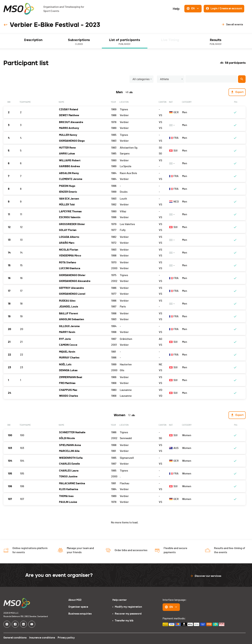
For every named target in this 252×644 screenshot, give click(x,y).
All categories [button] (141, 79)
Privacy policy (67, 638)
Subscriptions (79, 42)
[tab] (33, 41)
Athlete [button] (164, 79)
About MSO (75, 600)
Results (216, 42)
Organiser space (78, 607)
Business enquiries (80, 614)
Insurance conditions (42, 638)
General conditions (15, 638)
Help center (120, 600)
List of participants (125, 42)
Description (33, 40)
